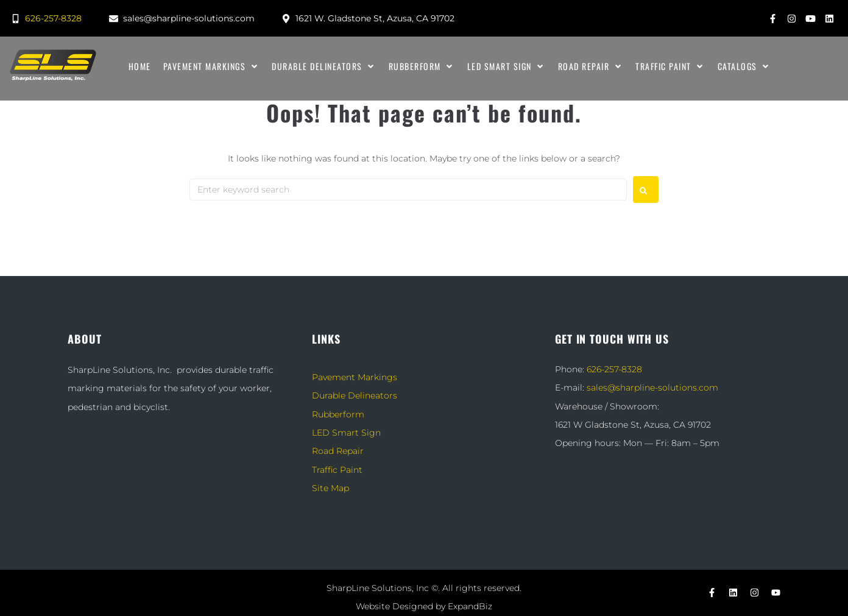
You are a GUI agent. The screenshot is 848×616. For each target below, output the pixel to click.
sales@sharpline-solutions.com (652, 388)
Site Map (330, 488)
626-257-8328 (614, 369)
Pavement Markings (355, 377)
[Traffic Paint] (670, 66)
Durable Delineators (355, 395)
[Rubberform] (422, 66)
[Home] (140, 66)
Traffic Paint (337, 470)
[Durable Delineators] (324, 66)
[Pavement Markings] (212, 66)
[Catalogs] (744, 66)
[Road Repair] (591, 66)
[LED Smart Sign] (507, 66)
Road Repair (338, 451)
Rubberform (338, 414)
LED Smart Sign (346, 433)
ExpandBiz (470, 606)
